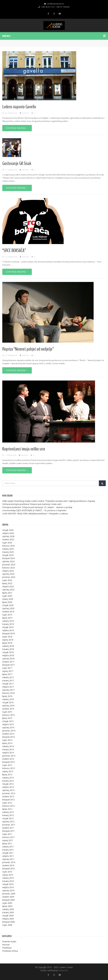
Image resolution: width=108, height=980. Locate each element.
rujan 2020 (7, 596)
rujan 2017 (7, 668)
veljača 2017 (8, 687)
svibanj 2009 (8, 909)
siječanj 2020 (8, 608)
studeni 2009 (8, 897)
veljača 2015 (8, 724)
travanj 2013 (8, 781)
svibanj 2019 (8, 621)
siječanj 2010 (8, 890)
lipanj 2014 (7, 743)
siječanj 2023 (8, 574)
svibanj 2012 (8, 812)
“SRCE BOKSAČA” (14, 250)
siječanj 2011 (8, 859)
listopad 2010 (8, 869)
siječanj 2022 (8, 590)
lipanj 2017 (7, 674)
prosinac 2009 (9, 894)
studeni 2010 (8, 865)
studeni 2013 (8, 759)
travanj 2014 (8, 749)
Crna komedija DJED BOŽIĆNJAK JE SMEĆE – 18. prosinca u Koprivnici (34, 510)
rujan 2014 (7, 740)
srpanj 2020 (8, 599)
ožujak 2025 (8, 555)
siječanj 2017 (8, 690)
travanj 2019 (8, 624)
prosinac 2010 (9, 862)
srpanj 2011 (8, 840)
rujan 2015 (7, 712)
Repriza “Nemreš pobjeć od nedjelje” (28, 349)
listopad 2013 (8, 762)
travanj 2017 (8, 680)
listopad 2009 (8, 900)
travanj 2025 (8, 552)
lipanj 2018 (7, 643)
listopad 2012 (8, 800)
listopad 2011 (8, 831)
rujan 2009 (7, 903)
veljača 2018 (8, 655)
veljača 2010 (8, 887)
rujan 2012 (7, 803)
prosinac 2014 (9, 731)
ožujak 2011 (8, 853)
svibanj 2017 (8, 677)
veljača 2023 (8, 571)
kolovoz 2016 (8, 693)
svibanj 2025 (8, 549)
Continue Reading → (17, 128)
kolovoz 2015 (8, 715)
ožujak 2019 (8, 627)
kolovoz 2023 (8, 568)
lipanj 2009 (7, 906)
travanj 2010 (8, 881)
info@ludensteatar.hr (54, 4)
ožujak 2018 (8, 652)
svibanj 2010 (8, 878)
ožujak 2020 (8, 605)
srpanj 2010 (8, 875)
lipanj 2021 (7, 593)
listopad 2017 (8, 665)
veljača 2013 (8, 787)
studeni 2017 (8, 662)
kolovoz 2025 (8, 546)
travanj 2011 (8, 850)
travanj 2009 (8, 912)
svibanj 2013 (8, 778)
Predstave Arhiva (10, 951)
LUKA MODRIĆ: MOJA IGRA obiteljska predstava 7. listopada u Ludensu (35, 514)
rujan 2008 (7, 925)
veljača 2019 (8, 630)
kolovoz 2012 (8, 806)
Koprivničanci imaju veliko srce (24, 449)
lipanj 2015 (7, 718)
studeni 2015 (8, 709)
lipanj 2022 (7, 583)
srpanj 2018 (8, 640)
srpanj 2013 (8, 771)
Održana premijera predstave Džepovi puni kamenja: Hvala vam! (32, 504)
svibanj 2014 (8, 746)
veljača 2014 (8, 753)
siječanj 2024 (8, 561)
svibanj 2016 (8, 699)
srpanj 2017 (8, 671)
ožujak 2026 (8, 530)
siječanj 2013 (8, 790)
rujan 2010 (7, 872)
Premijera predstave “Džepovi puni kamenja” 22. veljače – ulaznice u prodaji (37, 507)
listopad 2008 (8, 922)
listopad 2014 (8, 737)
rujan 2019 (7, 615)
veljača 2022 (8, 586)
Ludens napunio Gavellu (19, 107)
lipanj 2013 (7, 774)
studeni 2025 (8, 539)
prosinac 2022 (9, 577)
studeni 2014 (8, 734)
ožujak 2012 (8, 818)
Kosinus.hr (63, 970)
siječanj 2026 (8, 536)
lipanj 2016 (7, 696)
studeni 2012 (8, 796)
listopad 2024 (8, 558)
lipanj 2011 (7, 843)
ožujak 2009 (8, 916)
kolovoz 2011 (8, 837)
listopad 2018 (8, 633)
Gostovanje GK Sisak (17, 163)
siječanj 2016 (8, 706)
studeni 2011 (8, 828)
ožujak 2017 (8, 684)
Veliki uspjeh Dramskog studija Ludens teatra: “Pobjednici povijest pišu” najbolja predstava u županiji (49, 501)
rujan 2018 (7, 637)
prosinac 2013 (9, 756)
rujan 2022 (7, 580)
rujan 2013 (7, 765)
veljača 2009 (8, 919)
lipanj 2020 (7, 602)
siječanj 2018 (8, 659)
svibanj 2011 (8, 847)
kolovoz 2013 (8, 768)
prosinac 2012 (9, 793)
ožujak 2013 (8, 784)
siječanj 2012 (8, 822)
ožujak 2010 (8, 884)
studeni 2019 (8, 612)
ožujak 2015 (8, 721)
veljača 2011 (8, 856)
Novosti (26, 113)
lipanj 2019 (7, 618)
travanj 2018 (8, 649)
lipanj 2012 (7, 809)
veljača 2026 (8, 533)
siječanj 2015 (8, 727)
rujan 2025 (7, 543)
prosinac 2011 (9, 825)
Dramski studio (9, 941)
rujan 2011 (7, 834)
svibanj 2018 (8, 646)
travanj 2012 (8, 815)
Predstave (7, 948)
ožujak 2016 (8, 702)
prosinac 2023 (9, 565)
